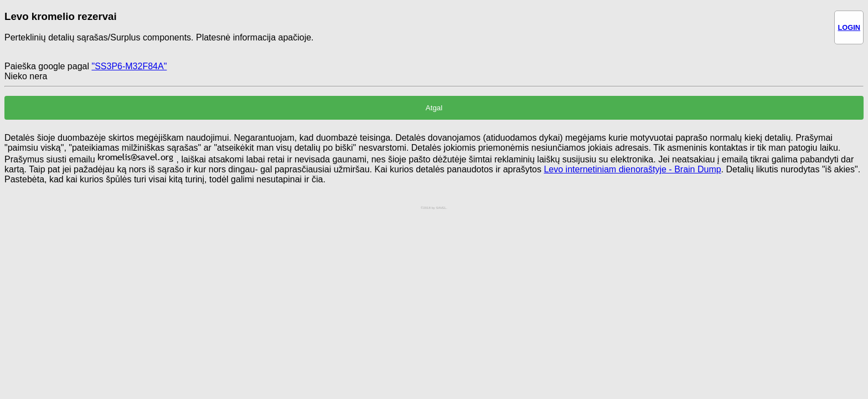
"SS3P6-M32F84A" (129, 66)
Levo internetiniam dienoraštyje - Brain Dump (632, 169)
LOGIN (849, 27)
